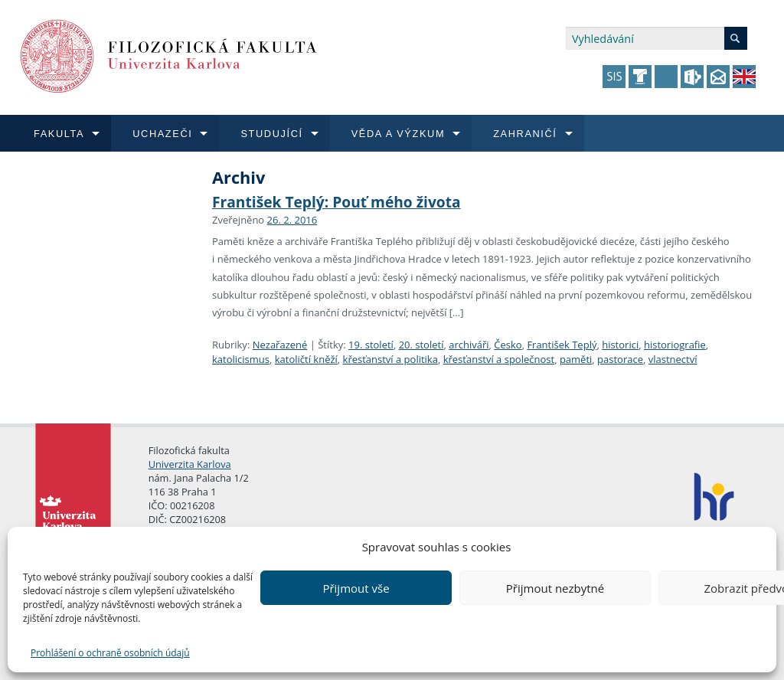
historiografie (675, 345)
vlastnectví (673, 359)
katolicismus (241, 359)
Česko (508, 345)
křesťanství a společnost (499, 359)
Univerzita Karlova (190, 464)
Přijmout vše (356, 588)
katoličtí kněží (306, 359)
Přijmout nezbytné (555, 588)
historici (620, 345)
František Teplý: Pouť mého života (336, 202)
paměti (576, 359)
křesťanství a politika (390, 359)
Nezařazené (280, 345)
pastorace (620, 359)
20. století (421, 345)
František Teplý (562, 345)
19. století (371, 345)
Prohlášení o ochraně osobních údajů (110, 653)
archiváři (469, 345)
